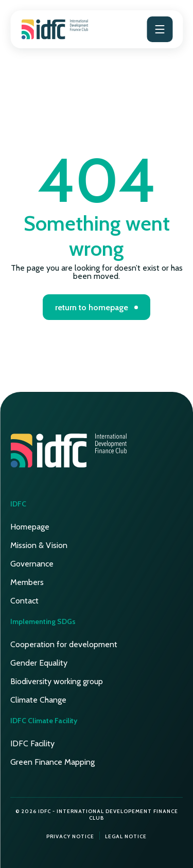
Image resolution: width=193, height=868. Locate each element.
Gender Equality (39, 663)
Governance (32, 564)
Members (27, 582)
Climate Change (38, 700)
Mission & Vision (39, 545)
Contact (24, 601)
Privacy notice (70, 836)
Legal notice (126, 836)
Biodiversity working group (57, 681)
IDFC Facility (32, 743)
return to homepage (92, 307)
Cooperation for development (64, 644)
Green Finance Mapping (52, 762)
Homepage (30, 527)
